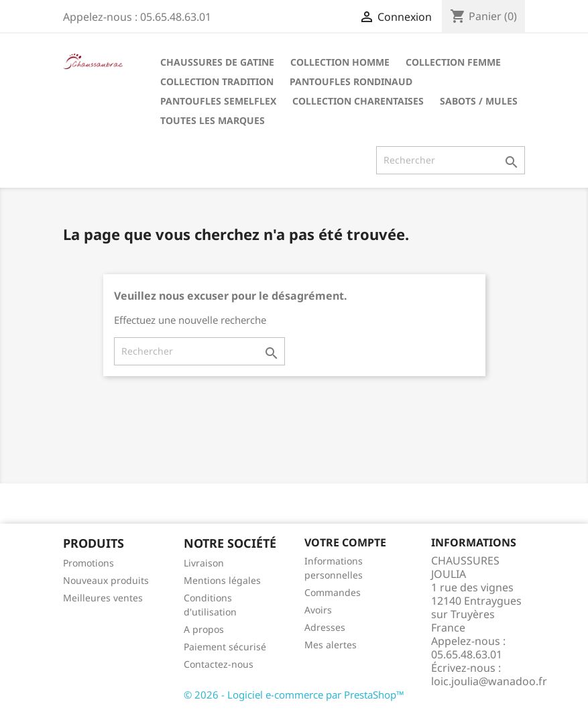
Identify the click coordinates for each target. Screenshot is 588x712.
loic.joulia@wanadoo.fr (489, 681)
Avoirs (318, 610)
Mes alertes (331, 645)
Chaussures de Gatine (217, 62)
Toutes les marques (213, 120)
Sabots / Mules (479, 101)
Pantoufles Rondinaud (351, 81)
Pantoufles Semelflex (218, 101)
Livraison (204, 563)
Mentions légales (222, 580)
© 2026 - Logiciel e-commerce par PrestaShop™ (294, 695)
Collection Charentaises (358, 101)
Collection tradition (217, 81)
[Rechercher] (451, 160)
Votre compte (345, 542)
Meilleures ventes (103, 598)
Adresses (325, 627)
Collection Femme (453, 62)
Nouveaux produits (106, 580)
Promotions (89, 563)
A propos (204, 629)
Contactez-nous (219, 664)
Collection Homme (340, 62)
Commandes (333, 592)
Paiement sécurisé (225, 647)
